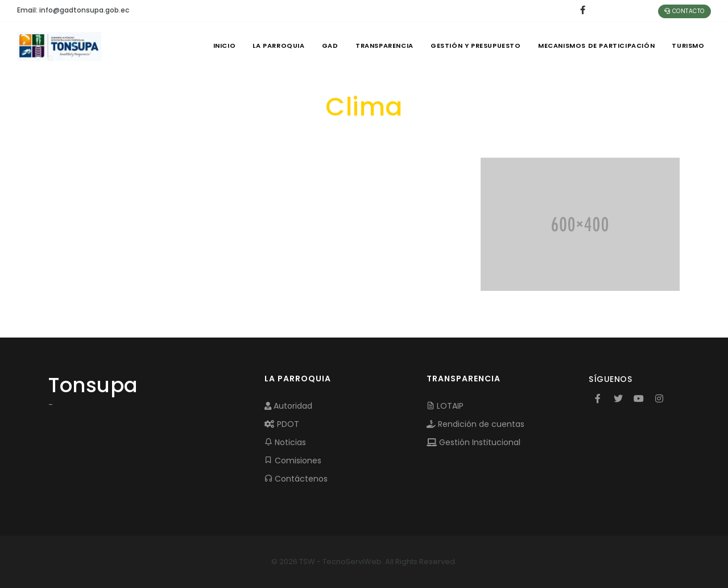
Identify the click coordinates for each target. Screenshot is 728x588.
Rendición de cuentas (475, 424)
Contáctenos (296, 479)
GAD (326, 46)
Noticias (285, 442)
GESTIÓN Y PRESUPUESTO (474, 46)
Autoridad (288, 406)
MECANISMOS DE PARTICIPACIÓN (595, 46)
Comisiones (293, 460)
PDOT (282, 424)
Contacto (684, 11)
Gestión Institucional (473, 442)
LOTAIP (445, 406)
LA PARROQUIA (274, 46)
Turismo (688, 46)
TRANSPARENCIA (382, 46)
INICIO (220, 46)
